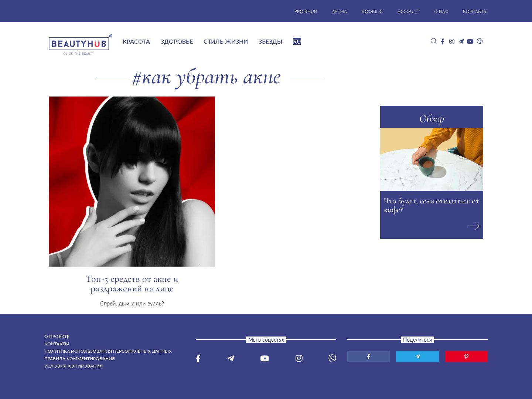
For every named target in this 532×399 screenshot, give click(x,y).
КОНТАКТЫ (475, 11)
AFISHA (339, 11)
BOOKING (372, 11)
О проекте (57, 336)
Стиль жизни (226, 41)
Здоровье (177, 41)
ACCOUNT (408, 11)
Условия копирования (74, 366)
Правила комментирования (80, 359)
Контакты (57, 344)
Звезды (270, 41)
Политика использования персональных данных (108, 351)
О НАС (441, 11)
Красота (136, 41)
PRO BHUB (306, 11)
